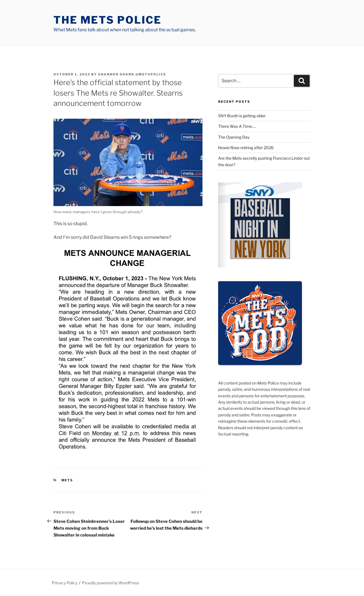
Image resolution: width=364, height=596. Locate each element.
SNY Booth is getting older (242, 116)
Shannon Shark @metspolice (132, 74)
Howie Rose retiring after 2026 (246, 148)
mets (67, 480)
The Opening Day (234, 137)
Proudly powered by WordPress (110, 583)
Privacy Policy (65, 583)
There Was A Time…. (237, 126)
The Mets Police (107, 20)
